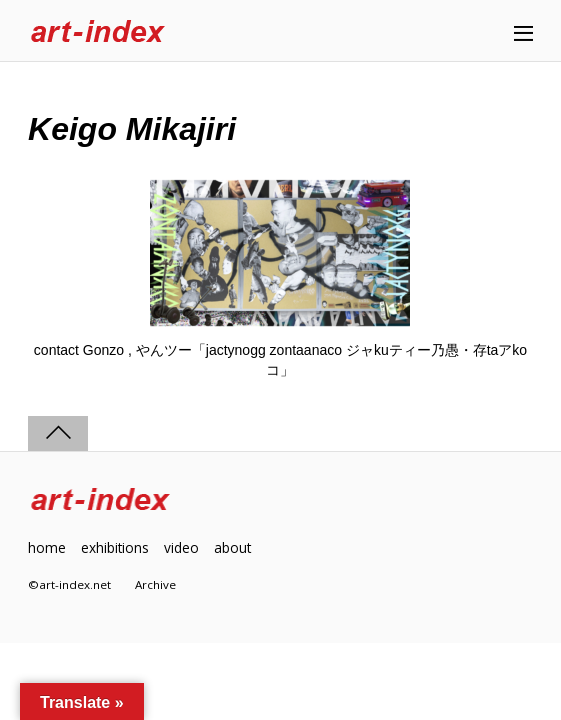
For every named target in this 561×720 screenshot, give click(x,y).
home (47, 547)
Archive (155, 584)
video (181, 547)
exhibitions (115, 547)
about (232, 547)
